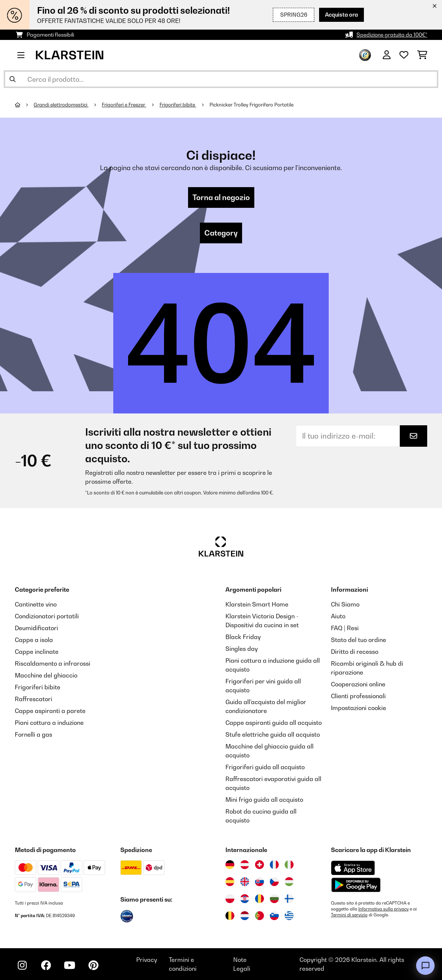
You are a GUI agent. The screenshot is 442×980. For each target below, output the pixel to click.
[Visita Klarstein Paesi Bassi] (245, 916)
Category (221, 233)
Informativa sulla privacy (384, 909)
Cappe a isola (34, 640)
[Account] (387, 55)
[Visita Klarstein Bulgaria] (274, 899)
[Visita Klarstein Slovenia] (274, 916)
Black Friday (243, 637)
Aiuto (338, 616)
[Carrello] (422, 55)
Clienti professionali (358, 696)
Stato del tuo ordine (359, 640)
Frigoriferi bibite (178, 105)
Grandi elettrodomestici (61, 105)
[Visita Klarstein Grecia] (289, 916)
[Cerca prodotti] (221, 79)
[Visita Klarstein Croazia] (245, 899)
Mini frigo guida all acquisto (264, 800)
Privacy (147, 960)
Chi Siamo (345, 604)
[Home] (24, 105)
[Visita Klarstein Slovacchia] (259, 882)
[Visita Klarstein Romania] (259, 899)
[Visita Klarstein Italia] (289, 865)
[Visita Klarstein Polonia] (230, 899)
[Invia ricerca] (13, 79)
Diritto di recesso (355, 652)
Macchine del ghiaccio (46, 675)
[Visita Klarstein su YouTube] (70, 965)
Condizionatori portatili (47, 616)
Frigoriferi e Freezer (124, 105)
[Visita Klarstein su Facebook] (46, 965)
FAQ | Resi (345, 628)
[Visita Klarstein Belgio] (230, 916)
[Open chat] (425, 966)
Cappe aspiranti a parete (50, 711)
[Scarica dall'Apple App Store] (353, 868)
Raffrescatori (34, 699)
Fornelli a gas (34, 734)
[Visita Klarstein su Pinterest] (93, 965)
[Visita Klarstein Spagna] (230, 882)
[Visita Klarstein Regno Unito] (245, 882)
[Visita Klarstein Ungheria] (289, 882)
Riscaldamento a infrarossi (53, 663)
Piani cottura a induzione (49, 723)
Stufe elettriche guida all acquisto (273, 734)
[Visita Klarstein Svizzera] (259, 865)
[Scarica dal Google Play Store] (356, 885)
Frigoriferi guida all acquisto (265, 767)
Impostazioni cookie (359, 708)
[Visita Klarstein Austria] (245, 865)
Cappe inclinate (37, 652)
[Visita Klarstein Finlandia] (289, 899)
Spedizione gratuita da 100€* (392, 35)
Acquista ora (341, 15)
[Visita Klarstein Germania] (230, 865)
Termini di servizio (349, 915)
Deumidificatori (36, 628)
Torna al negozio (221, 197)
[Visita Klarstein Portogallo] (259, 916)
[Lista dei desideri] (404, 55)
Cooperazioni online (358, 684)
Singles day (242, 649)
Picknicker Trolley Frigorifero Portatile (252, 105)
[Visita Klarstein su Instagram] (22, 965)
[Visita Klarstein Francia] (274, 865)
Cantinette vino (36, 604)
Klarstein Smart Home (257, 604)
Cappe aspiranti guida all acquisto (274, 723)
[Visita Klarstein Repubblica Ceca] (274, 882)
